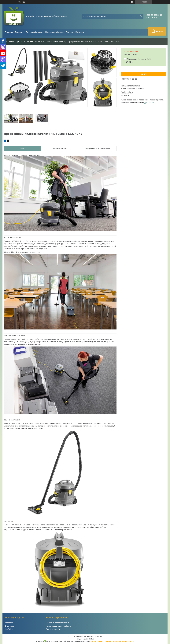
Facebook (9, 623)
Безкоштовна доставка (130, 85)
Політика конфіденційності (123, 641)
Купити (144, 74)
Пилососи (40, 42)
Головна (9, 32)
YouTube (9, 629)
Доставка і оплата (34, 32)
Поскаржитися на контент (101, 641)
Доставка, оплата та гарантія (58, 623)
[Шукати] (141, 16)
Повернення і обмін (54, 32)
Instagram (9, 626)
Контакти (80, 32)
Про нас (69, 32)
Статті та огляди (53, 629)
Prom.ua (98, 636)
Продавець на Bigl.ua (85, 639)
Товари (18, 32)
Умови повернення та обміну (58, 626)
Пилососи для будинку (56, 42)
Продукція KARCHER (25, 42)
